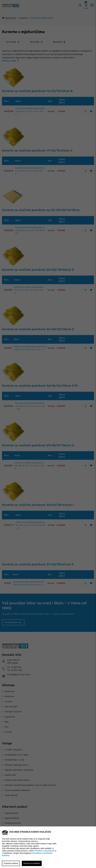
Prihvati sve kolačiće (32, 863)
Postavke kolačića (11, 863)
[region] (48, 434)
